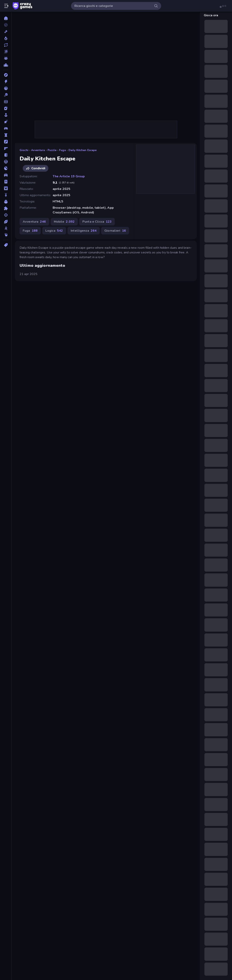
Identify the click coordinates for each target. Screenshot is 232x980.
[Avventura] (6, 75)
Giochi (24, 150)
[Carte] (6, 108)
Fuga (62, 150)
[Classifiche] (6, 65)
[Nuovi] (6, 32)
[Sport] (6, 222)
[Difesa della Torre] (6, 135)
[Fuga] (6, 155)
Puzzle (52, 150)
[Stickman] (6, 228)
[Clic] (6, 122)
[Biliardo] (6, 95)
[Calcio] (6, 102)
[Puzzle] (6, 208)
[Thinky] (6, 235)
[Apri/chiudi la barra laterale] (6, 6)
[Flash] (6, 142)
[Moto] (6, 195)
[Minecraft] (6, 188)
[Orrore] (6, 202)
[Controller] (6, 128)
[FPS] (6, 148)
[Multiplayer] (6, 58)
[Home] (6, 18)
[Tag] (6, 245)
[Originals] (6, 52)
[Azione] (6, 82)
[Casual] (6, 115)
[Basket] (6, 88)
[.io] (6, 168)
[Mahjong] (6, 182)
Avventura (38, 150)
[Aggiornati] (6, 45)
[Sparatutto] (6, 215)
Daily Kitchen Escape (83, 150)
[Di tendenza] (6, 38)
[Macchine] (6, 175)
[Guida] (6, 162)
